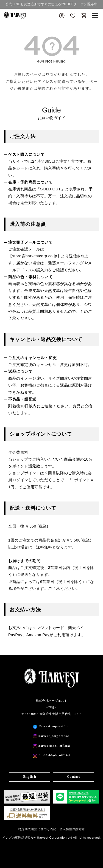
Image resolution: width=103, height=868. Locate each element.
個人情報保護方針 (72, 829)
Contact (74, 777)
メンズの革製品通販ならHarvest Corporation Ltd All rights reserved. (51, 838)
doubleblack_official (54, 756)
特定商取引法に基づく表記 (37, 829)
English (30, 777)
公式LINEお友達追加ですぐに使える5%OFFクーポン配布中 (51, 4)
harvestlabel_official (54, 746)
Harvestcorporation (53, 727)
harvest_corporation (54, 736)
